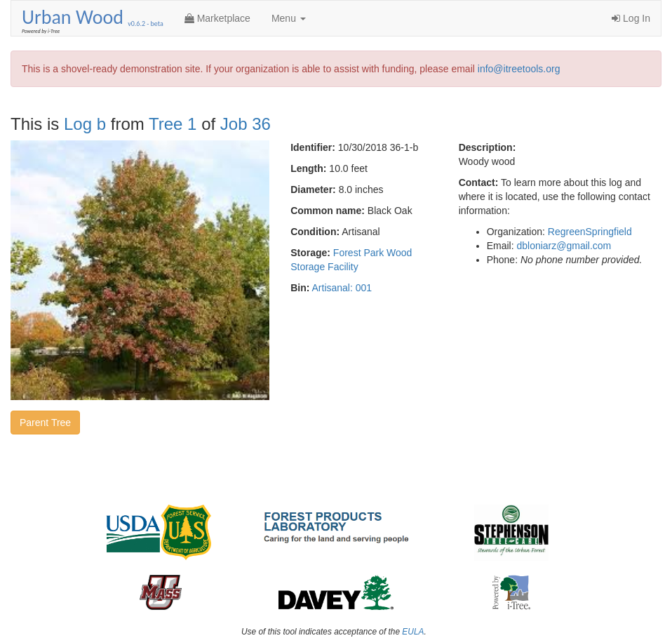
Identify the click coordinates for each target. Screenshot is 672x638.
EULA (413, 632)
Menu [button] (289, 18)
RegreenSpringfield (590, 232)
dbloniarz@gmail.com (564, 246)
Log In (631, 18)
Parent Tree (45, 423)
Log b (85, 124)
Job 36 (246, 124)
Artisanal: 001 (342, 288)
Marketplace (217, 18)
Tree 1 (173, 124)
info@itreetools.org (519, 69)
